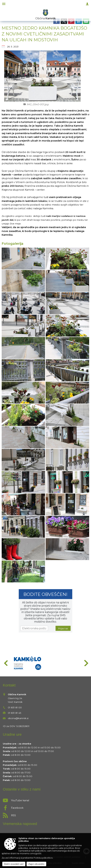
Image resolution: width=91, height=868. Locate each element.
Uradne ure (12, 734)
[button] (6, 663)
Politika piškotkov (43, 858)
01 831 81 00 (15, 707)
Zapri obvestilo (36, 864)
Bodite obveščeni (45, 594)
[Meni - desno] (87, 4)
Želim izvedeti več (14, 864)
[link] (57, 21)
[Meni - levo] (4, 4)
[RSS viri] (45, 814)
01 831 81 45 (15, 713)
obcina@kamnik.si (18, 718)
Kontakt (9, 685)
